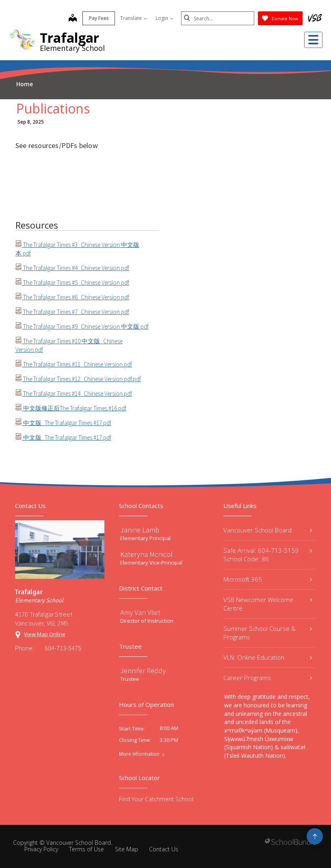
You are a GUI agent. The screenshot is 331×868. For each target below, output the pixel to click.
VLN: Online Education (268, 657)
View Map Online (45, 634)
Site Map (127, 849)
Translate (134, 18)
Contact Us (164, 849)
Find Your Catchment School (156, 799)
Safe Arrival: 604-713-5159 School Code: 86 (268, 555)
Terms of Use (87, 849)
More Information (139, 754)
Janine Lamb (140, 530)
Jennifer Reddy (143, 671)
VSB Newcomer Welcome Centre (268, 604)
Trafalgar (69, 38)
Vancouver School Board (268, 530)
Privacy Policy (41, 849)
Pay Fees (99, 18)
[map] (73, 19)
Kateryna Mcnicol (146, 554)
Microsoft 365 (268, 579)
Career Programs (268, 678)
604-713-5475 (63, 648)
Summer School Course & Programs (268, 633)
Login (164, 18)
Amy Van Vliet (140, 612)
